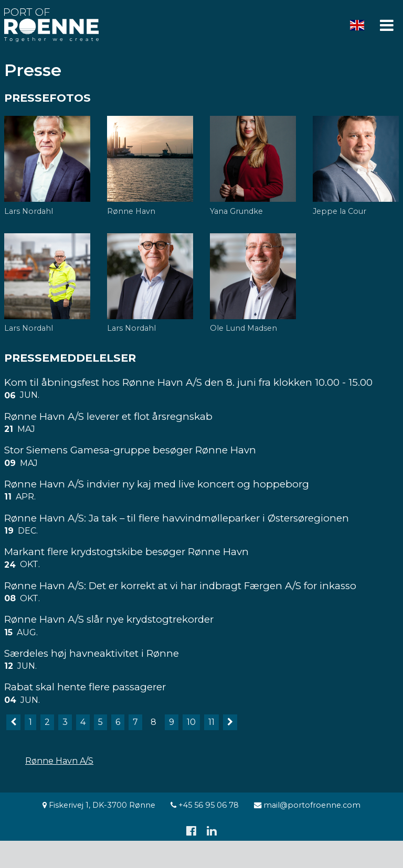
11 (211, 722)
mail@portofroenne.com (307, 805)
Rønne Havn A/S (59, 761)
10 (191, 722)
